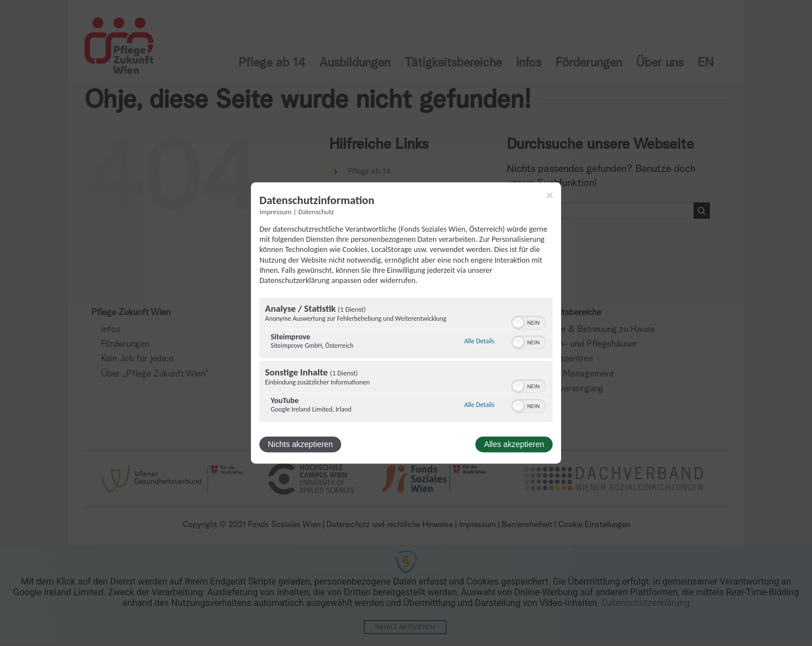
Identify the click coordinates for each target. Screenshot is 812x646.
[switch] (529, 322)
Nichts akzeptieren (300, 445)
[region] (406, 361)
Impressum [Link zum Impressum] (275, 212)
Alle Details (479, 341)
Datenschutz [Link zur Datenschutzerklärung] (316, 212)
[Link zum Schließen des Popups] (550, 195)
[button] (518, 323)
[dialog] (406, 323)
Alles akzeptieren (514, 445)
